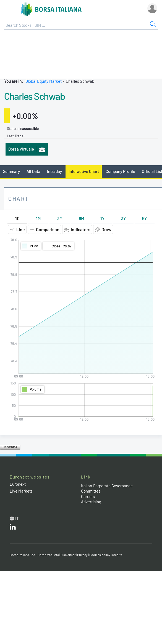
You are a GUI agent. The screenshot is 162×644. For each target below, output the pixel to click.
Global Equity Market (44, 81)
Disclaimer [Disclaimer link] (68, 555)
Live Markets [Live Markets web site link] (21, 491)
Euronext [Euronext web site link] (18, 484)
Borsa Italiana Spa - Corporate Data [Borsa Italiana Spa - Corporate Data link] (34, 555)
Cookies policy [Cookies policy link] (100, 555)
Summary (11, 171)
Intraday (54, 171)
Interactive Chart (84, 171)
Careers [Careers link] (88, 496)
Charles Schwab (34, 96)
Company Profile (120, 171)
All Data (33, 171)
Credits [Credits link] (117, 555)
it (17, 519)
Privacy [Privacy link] (82, 555)
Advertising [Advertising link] (91, 502)
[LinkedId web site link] (13, 528)
